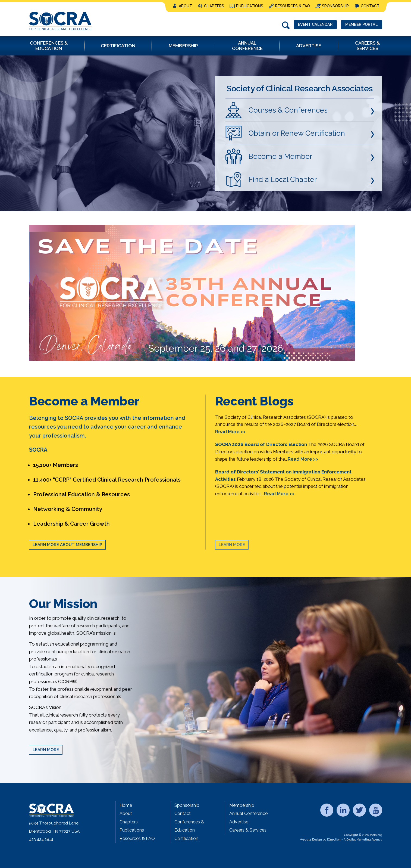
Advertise (239, 822)
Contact (370, 6)
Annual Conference (248, 813)
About (185, 6)
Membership (242, 805)
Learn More (232, 545)
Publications (250, 6)
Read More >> (230, 432)
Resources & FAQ (293, 6)
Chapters (214, 6)
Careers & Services (248, 830)
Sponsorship (335, 6)
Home (126, 805)
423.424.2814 (41, 839)
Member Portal (359, 25)
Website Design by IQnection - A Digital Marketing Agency (341, 840)
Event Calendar (309, 25)
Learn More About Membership (67, 545)
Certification (186, 838)
